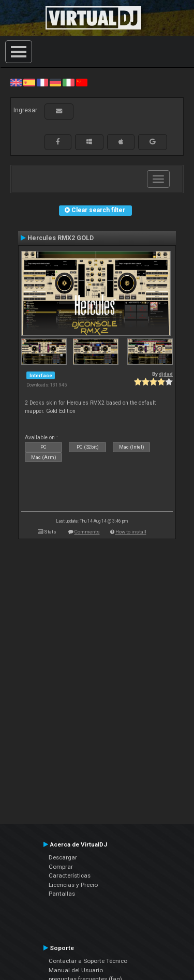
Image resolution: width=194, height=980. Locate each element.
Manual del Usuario (76, 970)
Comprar (61, 867)
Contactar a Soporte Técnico (88, 961)
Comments (87, 532)
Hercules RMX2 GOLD (61, 238)
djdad (166, 374)
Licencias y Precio (73, 885)
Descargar (63, 857)
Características (70, 875)
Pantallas (62, 894)
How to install (131, 532)
